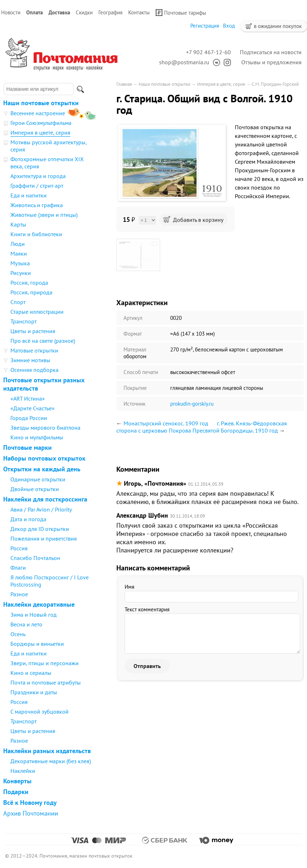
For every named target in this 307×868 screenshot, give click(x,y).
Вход (229, 26)
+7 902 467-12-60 (208, 52)
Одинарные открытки (38, 479)
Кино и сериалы (31, 673)
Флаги (18, 568)
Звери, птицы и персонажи (45, 663)
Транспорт (24, 321)
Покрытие (135, 388)
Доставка (59, 12)
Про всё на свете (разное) (43, 341)
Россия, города (29, 283)
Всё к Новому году (30, 802)
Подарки (16, 792)
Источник (134, 404)
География (110, 12)
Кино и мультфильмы (37, 437)
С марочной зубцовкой (39, 711)
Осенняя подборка (34, 370)
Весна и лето (26, 624)
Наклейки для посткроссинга (45, 499)
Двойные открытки (35, 489)
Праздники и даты (34, 692)
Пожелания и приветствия (44, 538)
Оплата (34, 12)
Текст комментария (147, 609)
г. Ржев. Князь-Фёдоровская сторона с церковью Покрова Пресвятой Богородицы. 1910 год (202, 427)
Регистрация (205, 26)
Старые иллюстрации (37, 312)
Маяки (19, 253)
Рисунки (21, 273)
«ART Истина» (28, 398)
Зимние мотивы (30, 360)
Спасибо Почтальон (35, 558)
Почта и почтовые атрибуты (46, 682)
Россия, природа (31, 292)
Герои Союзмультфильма (41, 123)
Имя (129, 587)
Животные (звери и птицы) (44, 215)
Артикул (133, 318)
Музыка (20, 263)
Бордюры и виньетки (37, 644)
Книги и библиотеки (36, 234)
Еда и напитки (29, 195)
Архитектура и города (38, 176)
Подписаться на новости (271, 52)
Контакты (139, 12)
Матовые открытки (34, 350)
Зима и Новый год (34, 615)
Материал (135, 349)
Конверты (17, 781)
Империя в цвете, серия (40, 132)
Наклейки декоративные (39, 604)
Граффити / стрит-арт (37, 186)
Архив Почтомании (31, 813)
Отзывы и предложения (271, 62)
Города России (29, 418)
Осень (18, 634)
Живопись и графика (37, 205)
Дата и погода (28, 519)
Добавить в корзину (193, 220)
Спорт (18, 302)
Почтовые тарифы (181, 13)
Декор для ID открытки (40, 529)
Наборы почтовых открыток (44, 458)
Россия (19, 548)
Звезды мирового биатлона (45, 428)
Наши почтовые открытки (41, 103)
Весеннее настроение (38, 113)
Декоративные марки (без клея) (51, 761)
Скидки (84, 12)
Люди (18, 244)
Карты (18, 224)
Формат (133, 334)
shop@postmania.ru (184, 62)
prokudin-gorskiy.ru (192, 404)
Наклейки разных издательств (47, 751)
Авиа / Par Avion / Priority (41, 509)
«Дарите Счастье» (32, 408)
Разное (19, 594)
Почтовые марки (27, 447)
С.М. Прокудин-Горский (275, 84)
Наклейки (23, 771)
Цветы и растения (33, 331)
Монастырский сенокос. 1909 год (166, 423)
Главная (124, 84)
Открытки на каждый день (42, 469)
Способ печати (141, 372)
